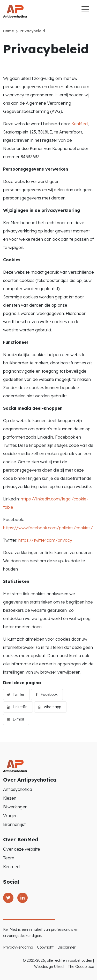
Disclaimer (66, 947)
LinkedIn (20, 707)
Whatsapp (52, 707)
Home (9, 31)
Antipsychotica (18, 789)
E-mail (18, 719)
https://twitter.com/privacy (45, 540)
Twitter (18, 694)
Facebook (49, 694)
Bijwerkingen (15, 807)
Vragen (10, 816)
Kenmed (11, 867)
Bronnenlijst (14, 824)
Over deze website (22, 849)
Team (9, 858)
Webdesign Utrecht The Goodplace (64, 967)
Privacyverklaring (18, 947)
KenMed (80, 124)
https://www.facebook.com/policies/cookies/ (48, 528)
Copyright (45, 947)
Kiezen (10, 798)
